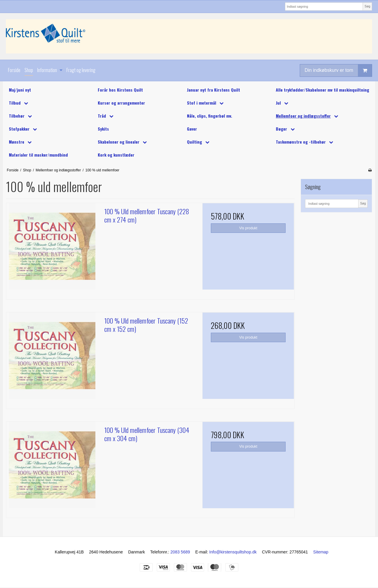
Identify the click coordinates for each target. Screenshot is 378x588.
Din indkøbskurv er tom (338, 70)
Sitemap (321, 552)
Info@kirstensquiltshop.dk (233, 552)
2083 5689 (180, 552)
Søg (367, 6)
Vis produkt (248, 228)
